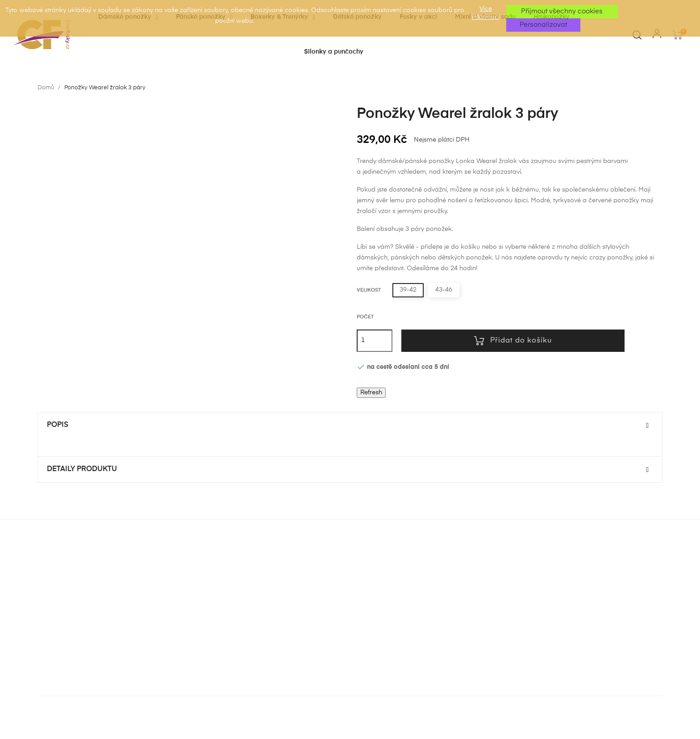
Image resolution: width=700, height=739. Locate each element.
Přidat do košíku (513, 341)
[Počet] (375, 341)
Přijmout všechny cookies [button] (562, 11)
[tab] (350, 426)
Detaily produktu (82, 469)
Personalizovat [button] (543, 25)
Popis (58, 425)
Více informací (486, 13)
